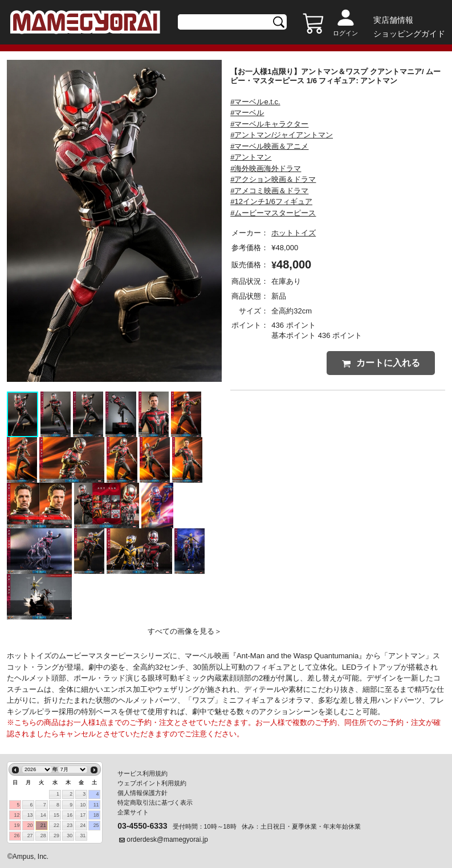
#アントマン (251, 157)
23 (70, 825)
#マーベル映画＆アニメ (269, 146)
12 (17, 815)
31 (83, 836)
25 (96, 825)
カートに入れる (381, 363)
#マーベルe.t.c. (255, 102)
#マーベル (247, 113)
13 (30, 815)
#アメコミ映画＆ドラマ (269, 191)
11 (96, 805)
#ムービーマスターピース (273, 213)
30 (70, 836)
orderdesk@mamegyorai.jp (167, 840)
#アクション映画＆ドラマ (273, 179)
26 (17, 836)
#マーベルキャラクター (269, 124)
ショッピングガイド (409, 34)
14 (43, 815)
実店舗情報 (393, 20)
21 (43, 825)
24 (83, 825)
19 (17, 825)
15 (56, 815)
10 (83, 805)
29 (56, 836)
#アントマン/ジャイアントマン (282, 135)
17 (83, 815)
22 (56, 825)
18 (96, 815)
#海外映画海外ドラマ (266, 168)
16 (70, 815)
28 (43, 836)
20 (30, 825)
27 (30, 836)
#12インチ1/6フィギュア (271, 201)
